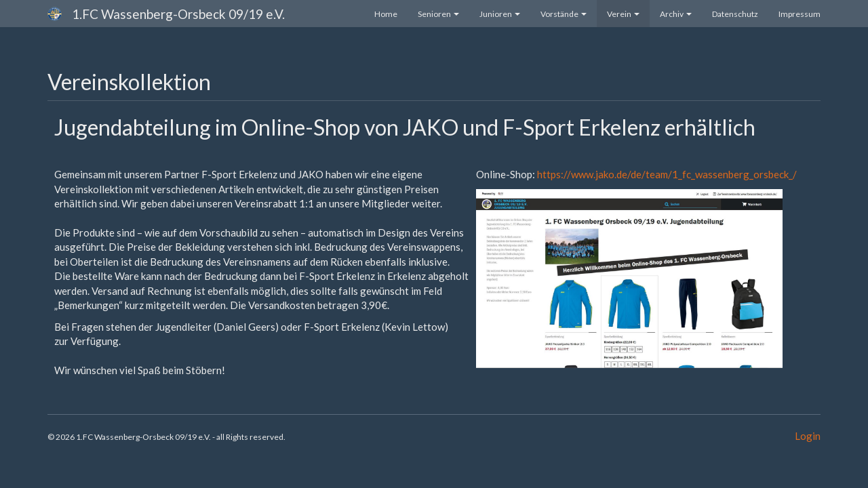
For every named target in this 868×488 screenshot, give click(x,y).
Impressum (800, 14)
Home (386, 14)
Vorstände (564, 14)
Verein (623, 14)
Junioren (500, 14)
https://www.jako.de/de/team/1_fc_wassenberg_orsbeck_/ (667, 174)
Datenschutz (735, 14)
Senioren (438, 14)
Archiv (676, 14)
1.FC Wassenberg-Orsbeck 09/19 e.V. (178, 14)
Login (808, 436)
